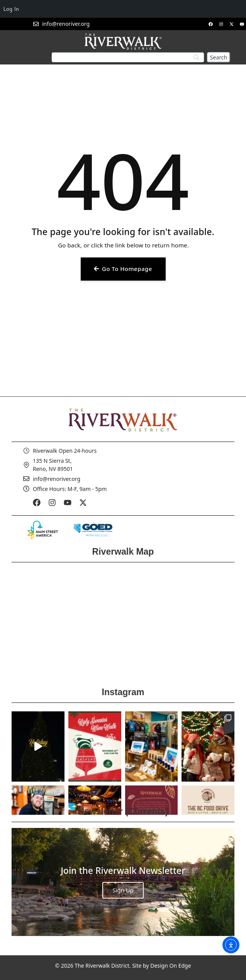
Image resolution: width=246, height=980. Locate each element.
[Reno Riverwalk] (123, 622)
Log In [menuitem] (11, 9)
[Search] (219, 57)
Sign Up (123, 890)
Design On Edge (171, 966)
